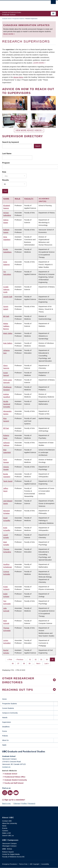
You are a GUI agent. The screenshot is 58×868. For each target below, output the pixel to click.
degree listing (18, 77)
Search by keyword (10, 142)
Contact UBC (7, 821)
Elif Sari (6, 428)
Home (4, 699)
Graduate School (7, 19)
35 (53, 659)
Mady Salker (8, 333)
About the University (10, 823)
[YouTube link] (16, 793)
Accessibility (45, 864)
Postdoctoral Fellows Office (15, 777)
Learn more (38, 63)
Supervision (7, 722)
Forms (5, 731)
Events (5, 828)
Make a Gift (6, 833)
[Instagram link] (5, 793)
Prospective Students (18, 19)
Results (6, 180)
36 (14, 663)
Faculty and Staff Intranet (14, 783)
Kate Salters (8, 343)
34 (48, 659)
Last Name (7, 153)
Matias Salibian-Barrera (6, 326)
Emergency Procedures (10, 864)
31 (31, 659)
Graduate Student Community (16, 780)
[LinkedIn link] (10, 793)
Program (6, 163)
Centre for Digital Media (11, 854)
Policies (5, 736)
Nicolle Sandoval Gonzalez (7, 404)
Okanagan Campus (9, 846)
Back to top (7, 803)
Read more (9, 34)
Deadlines (6, 727)
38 (25, 663)
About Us (5, 740)
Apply (4, 745)
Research (32, 803)
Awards (5, 718)
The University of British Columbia (21, 5)
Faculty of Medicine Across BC (13, 857)
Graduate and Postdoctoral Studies (29, 752)
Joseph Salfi (8, 297)
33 (42, 659)
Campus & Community (10, 713)
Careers (5, 831)
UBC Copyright (34, 864)
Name (6, 199)
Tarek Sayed (8, 481)
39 (30, 663)
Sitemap (17, 803)
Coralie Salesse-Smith (6, 289)
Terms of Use (23, 864)
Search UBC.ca (8, 835)
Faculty (29, 199)
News (4, 826)
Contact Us (6, 767)
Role (4, 172)
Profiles (24, 803)
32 (36, 659)
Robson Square (8, 852)
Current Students (8, 708)
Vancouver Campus (9, 843)
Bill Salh (6, 316)
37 (19, 663)
